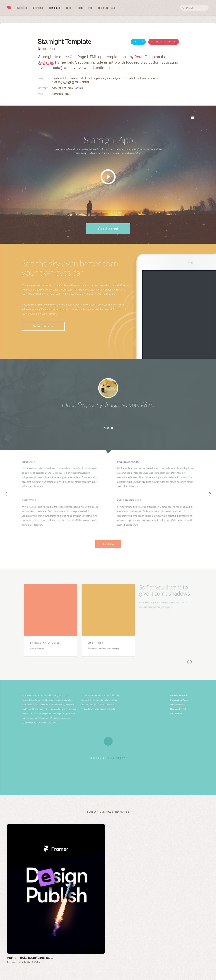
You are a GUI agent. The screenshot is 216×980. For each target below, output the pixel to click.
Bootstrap (46, 62)
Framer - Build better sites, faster (31, 958)
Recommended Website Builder (24, 962)
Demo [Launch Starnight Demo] (138, 42)
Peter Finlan (48, 49)
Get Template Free (163, 42)
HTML (67, 94)
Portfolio (79, 88)
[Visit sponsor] (103, 958)
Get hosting (68, 82)
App (54, 88)
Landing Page (65, 88)
